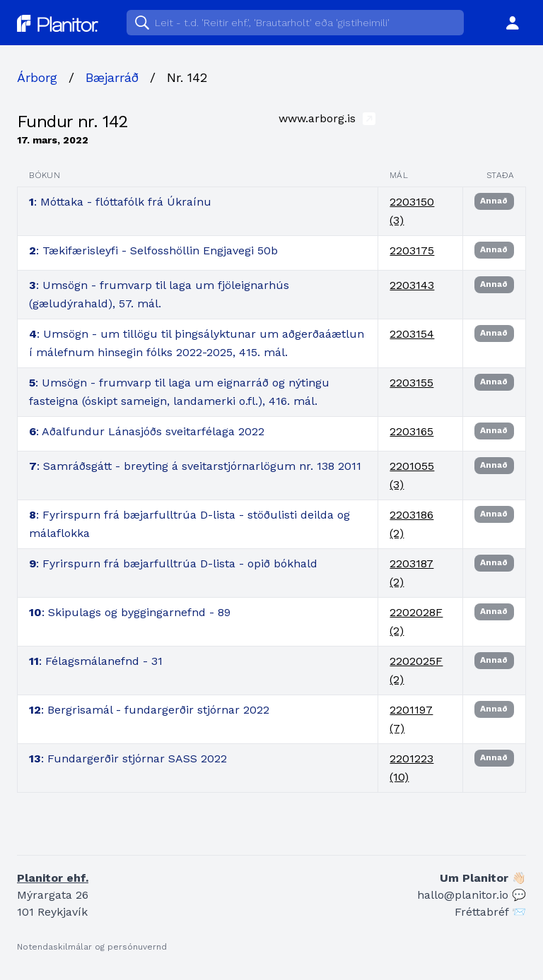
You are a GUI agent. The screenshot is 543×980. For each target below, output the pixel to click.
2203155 (411, 383)
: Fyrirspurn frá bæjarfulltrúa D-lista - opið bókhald (173, 563)
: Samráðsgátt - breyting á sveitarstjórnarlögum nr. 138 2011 (195, 466)
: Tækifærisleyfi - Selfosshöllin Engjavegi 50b (153, 250)
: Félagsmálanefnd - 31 (96, 661)
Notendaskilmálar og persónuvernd (92, 947)
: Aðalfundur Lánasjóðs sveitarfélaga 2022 (147, 431)
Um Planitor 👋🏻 (483, 878)
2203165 (411, 431)
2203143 (412, 285)
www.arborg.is (327, 118)
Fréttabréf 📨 (490, 912)
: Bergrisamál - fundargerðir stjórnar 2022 (149, 710)
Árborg (37, 77)
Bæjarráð (112, 77)
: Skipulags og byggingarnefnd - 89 (130, 612)
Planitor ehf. (53, 878)
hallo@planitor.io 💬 (472, 895)
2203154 (412, 334)
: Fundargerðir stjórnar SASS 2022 (128, 758)
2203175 (412, 250)
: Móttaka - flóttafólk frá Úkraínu (120, 202)
